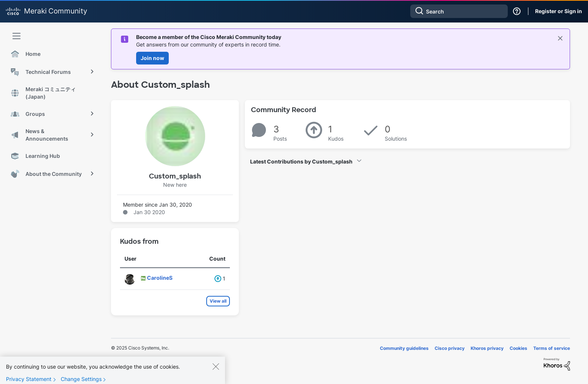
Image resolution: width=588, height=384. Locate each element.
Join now (152, 58)
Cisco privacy (450, 348)
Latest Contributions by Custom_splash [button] (301, 161)
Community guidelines (404, 348)
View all (218, 301)
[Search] (459, 11)
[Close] (216, 372)
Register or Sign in (559, 11)
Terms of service (552, 348)
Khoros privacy (487, 348)
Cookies (518, 348)
